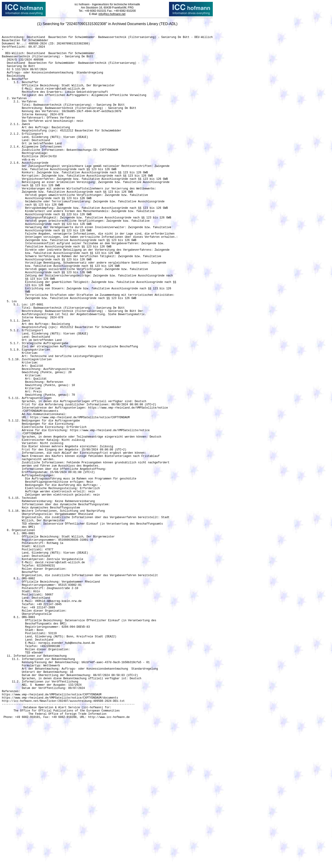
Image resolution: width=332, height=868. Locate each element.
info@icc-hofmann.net (112, 14)
